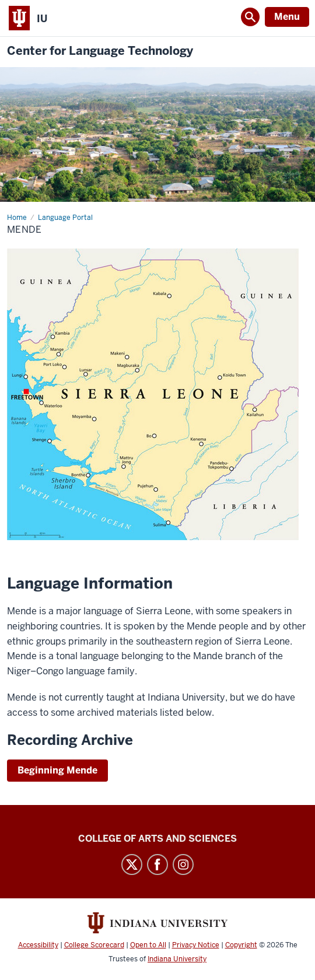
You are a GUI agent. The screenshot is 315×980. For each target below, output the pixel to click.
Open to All (148, 945)
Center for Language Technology (100, 51)
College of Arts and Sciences (157, 839)
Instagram (183, 864)
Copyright (241, 945)
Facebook (157, 864)
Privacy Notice (196, 945)
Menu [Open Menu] (287, 17)
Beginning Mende (57, 770)
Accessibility (38, 945)
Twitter (132, 864)
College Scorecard (94, 945)
